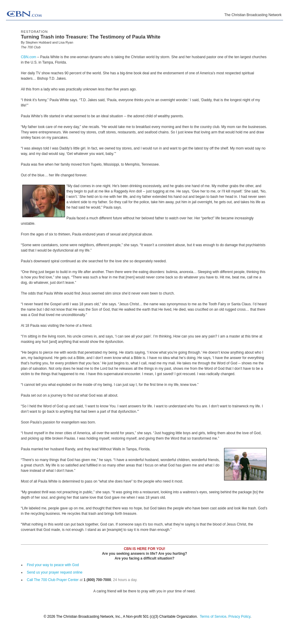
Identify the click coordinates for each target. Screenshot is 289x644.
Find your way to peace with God (53, 565)
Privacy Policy (239, 617)
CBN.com (28, 57)
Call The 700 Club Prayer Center (53, 580)
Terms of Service (213, 617)
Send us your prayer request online (55, 572)
